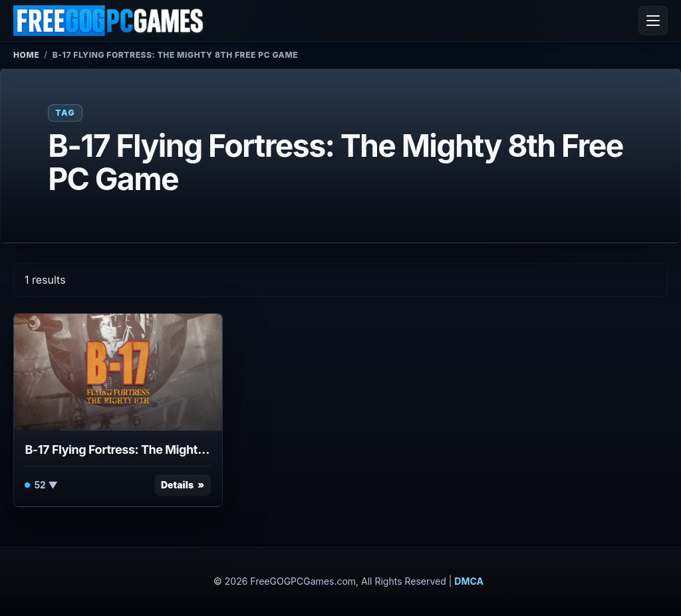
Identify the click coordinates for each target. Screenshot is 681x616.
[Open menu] (653, 21)
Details (177, 485)
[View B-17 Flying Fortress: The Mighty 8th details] (118, 372)
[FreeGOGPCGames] (109, 21)
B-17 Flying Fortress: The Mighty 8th (118, 450)
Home (26, 55)
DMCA (469, 581)
